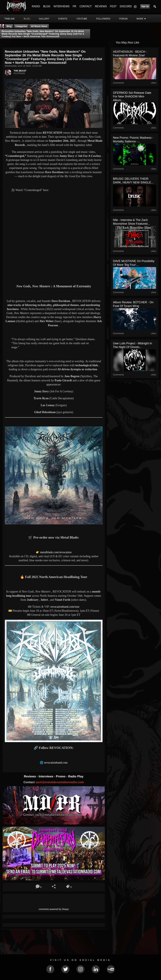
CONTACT (86, 6)
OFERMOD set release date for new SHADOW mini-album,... (132, 96)
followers (103, 19)
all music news (39, 26)
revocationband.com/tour (65, 607)
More (141, 19)
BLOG (47, 6)
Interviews (46, 776)
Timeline (10, 19)
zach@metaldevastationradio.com (60, 782)
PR (74, 6)
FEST (113, 6)
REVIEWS (101, 6)
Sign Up (145, 6)
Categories (21, 26)
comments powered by (54, 909)
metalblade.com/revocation (56, 552)
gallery (44, 19)
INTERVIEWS (61, 6)
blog (27, 19)
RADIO (36, 6)
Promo (61, 776)
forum (123, 19)
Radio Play (76, 776)
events (63, 19)
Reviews (30, 776)
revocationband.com (56, 763)
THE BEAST (20, 71)
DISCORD (126, 6)
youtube (82, 19)
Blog (9, 26)
